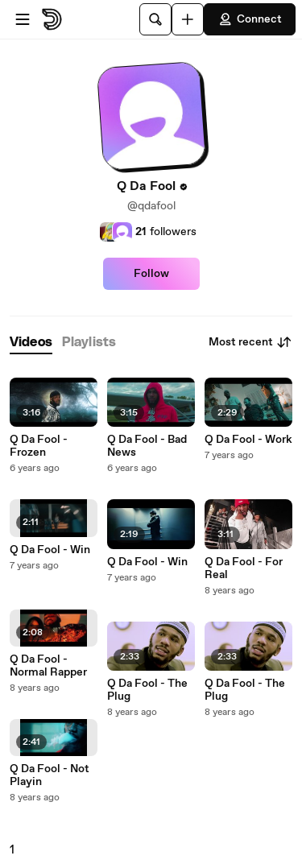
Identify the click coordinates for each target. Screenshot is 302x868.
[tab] (31, 343)
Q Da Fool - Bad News (147, 446)
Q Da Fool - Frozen (39, 446)
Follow (151, 274)
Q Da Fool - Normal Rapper (48, 666)
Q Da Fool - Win (50, 550)
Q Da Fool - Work (248, 440)
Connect (250, 19)
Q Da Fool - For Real (244, 568)
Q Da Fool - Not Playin (50, 775)
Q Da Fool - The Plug (147, 690)
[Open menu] (23, 19)
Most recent (250, 342)
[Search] (155, 19)
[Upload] (188, 19)
